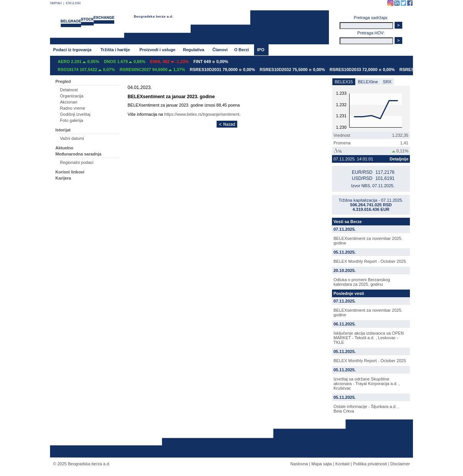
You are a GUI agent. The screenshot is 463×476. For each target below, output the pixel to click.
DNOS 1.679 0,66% (125, 62)
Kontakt (342, 464)
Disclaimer (400, 464)
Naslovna (299, 464)
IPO (261, 50)
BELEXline (368, 82)
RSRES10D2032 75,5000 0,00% (292, 70)
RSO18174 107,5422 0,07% (86, 70)
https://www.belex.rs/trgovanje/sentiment (202, 114)
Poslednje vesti (349, 293)
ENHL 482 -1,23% (169, 62)
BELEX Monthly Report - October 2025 (370, 261)
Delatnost (69, 90)
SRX (387, 82)
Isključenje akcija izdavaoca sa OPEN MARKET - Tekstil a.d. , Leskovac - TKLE (369, 338)
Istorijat (63, 130)
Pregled (63, 81)
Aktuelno (64, 148)
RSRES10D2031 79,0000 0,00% (223, 70)
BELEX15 (344, 82)
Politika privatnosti (370, 464)
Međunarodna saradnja (78, 154)
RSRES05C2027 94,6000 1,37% (152, 70)
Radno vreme (73, 108)
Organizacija (72, 96)
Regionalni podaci (77, 162)
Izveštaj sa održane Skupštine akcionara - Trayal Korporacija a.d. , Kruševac (367, 384)
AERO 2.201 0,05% (79, 62)
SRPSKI (56, 3)
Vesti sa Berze (348, 222)
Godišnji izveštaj (75, 114)
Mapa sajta (322, 464)
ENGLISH (73, 3)
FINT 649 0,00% (211, 62)
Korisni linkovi (70, 172)
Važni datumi (72, 138)
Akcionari (69, 102)
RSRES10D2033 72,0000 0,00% (362, 70)
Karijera (63, 178)
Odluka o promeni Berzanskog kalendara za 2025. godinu (362, 282)
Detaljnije (399, 159)
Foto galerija (72, 120)
